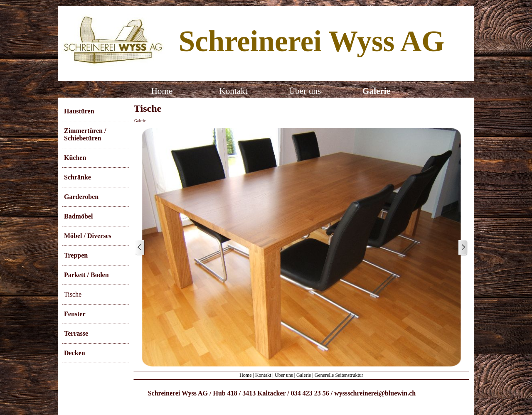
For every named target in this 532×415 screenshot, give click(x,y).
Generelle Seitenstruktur (339, 375)
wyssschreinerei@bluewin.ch (375, 393)
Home (245, 375)
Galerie (140, 121)
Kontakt (263, 375)
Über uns (284, 375)
